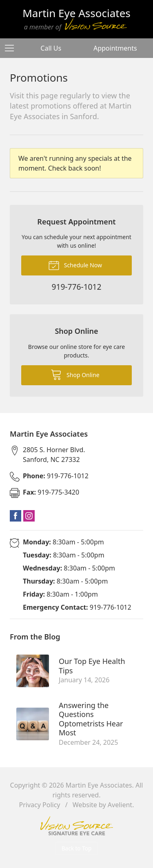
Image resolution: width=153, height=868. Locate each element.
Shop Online (75, 374)
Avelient (120, 805)
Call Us (51, 48)
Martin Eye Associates (99, 785)
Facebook (16, 516)
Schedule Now (75, 265)
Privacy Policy (40, 805)
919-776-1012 (56, 476)
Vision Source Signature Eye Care (77, 826)
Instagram (29, 516)
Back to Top (77, 848)
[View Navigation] (12, 48)
